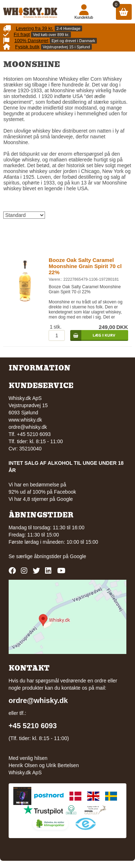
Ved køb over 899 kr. (51, 35)
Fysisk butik (27, 47)
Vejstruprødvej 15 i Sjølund (66, 47)
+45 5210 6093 (33, 726)
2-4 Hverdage (69, 28)
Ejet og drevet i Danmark (73, 41)
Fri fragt (22, 34)
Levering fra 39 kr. (35, 28)
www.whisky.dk (25, 420)
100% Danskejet (31, 41)
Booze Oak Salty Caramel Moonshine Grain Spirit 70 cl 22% (85, 266)
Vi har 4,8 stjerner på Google (41, 499)
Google (78, 556)
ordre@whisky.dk (28, 427)
